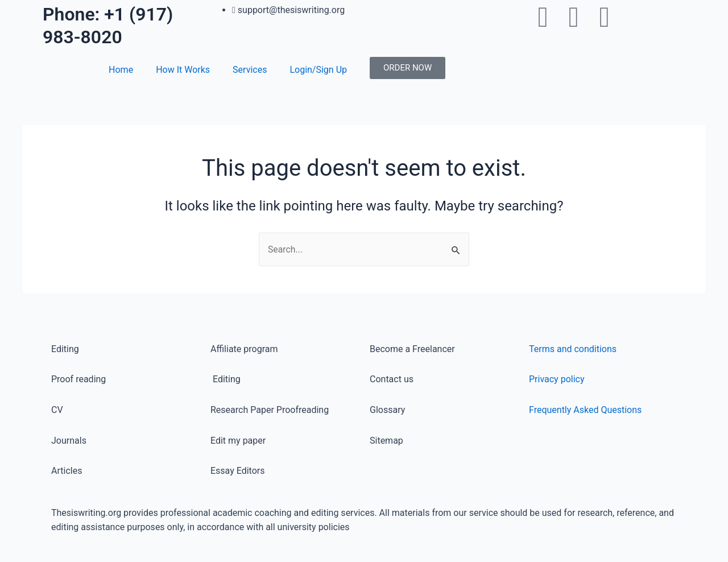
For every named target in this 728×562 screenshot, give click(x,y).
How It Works (183, 70)
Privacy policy (557, 379)
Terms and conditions (573, 349)
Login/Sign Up (318, 70)
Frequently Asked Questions (585, 410)
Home (121, 70)
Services (250, 70)
